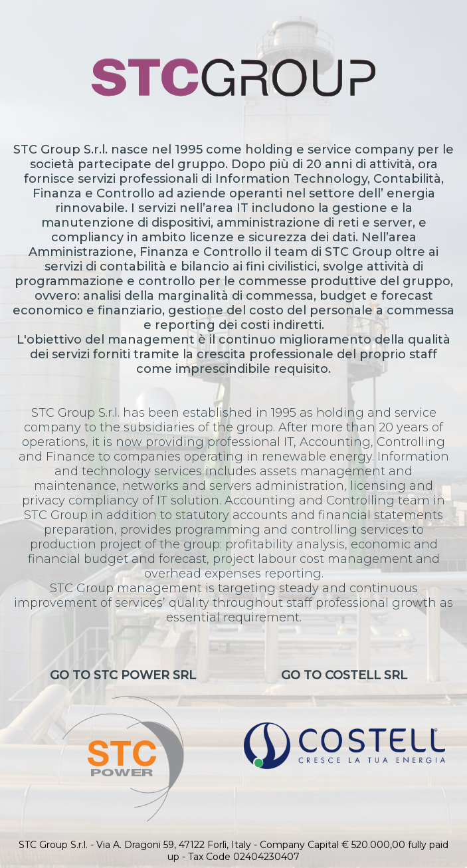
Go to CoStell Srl (344, 718)
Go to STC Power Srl (123, 745)
